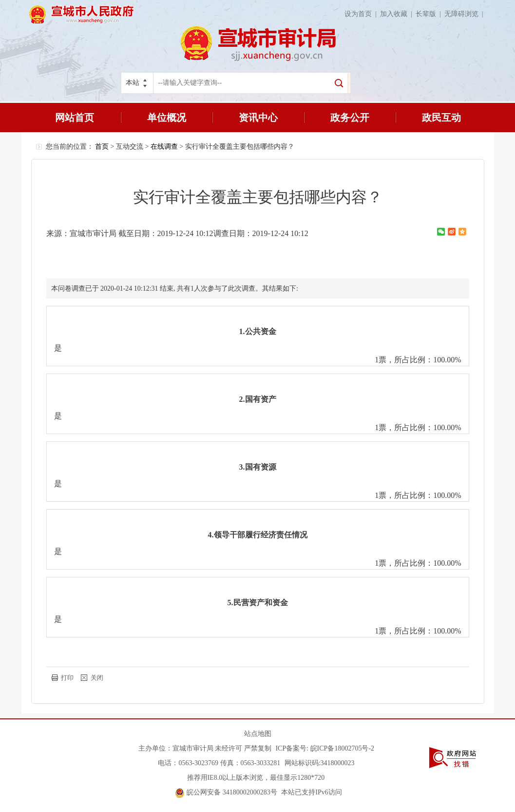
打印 (67, 678)
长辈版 (430, 14)
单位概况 (167, 118)
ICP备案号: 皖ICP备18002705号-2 (325, 748)
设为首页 (362, 14)
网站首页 (75, 118)
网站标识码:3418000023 (320, 763)
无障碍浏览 (466, 14)
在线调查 (164, 147)
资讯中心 (258, 118)
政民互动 (441, 118)
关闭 (97, 678)
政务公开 (350, 118)
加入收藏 (398, 14)
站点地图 (258, 734)
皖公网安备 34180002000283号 (226, 792)
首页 (102, 147)
